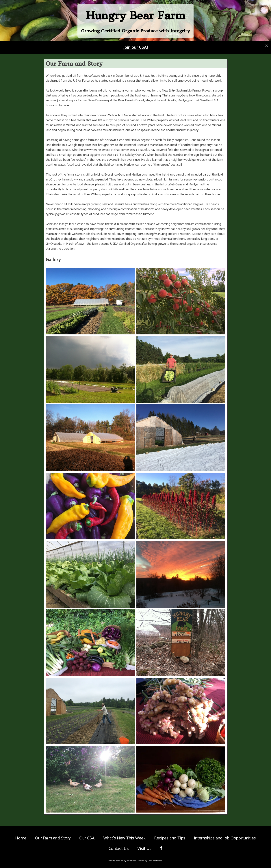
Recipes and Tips (170, 838)
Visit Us (144, 849)
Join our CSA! (135, 48)
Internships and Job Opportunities (225, 838)
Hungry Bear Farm (136, 15)
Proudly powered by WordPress (122, 861)
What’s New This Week (124, 838)
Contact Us (119, 849)
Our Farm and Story (53, 838)
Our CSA (87, 838)
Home (21, 838)
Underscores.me (155, 861)
